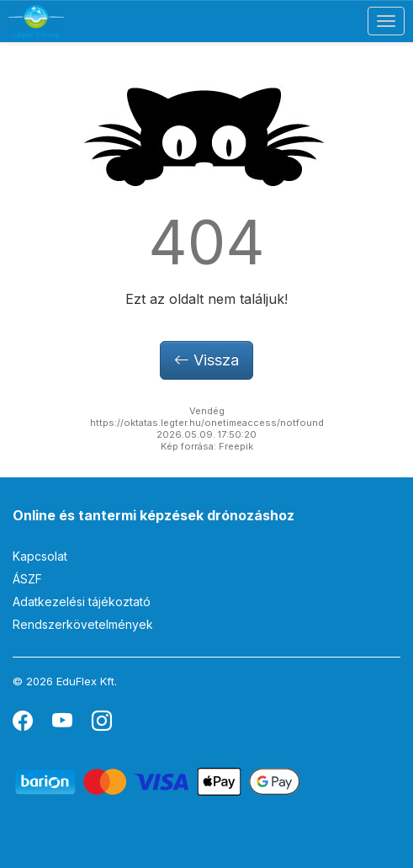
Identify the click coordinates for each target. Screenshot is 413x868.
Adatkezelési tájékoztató (82, 602)
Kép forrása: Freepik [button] (207, 446)
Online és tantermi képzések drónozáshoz (154, 515)
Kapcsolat (40, 556)
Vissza (206, 360)
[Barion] (158, 781)
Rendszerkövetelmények (83, 624)
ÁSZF (27, 579)
